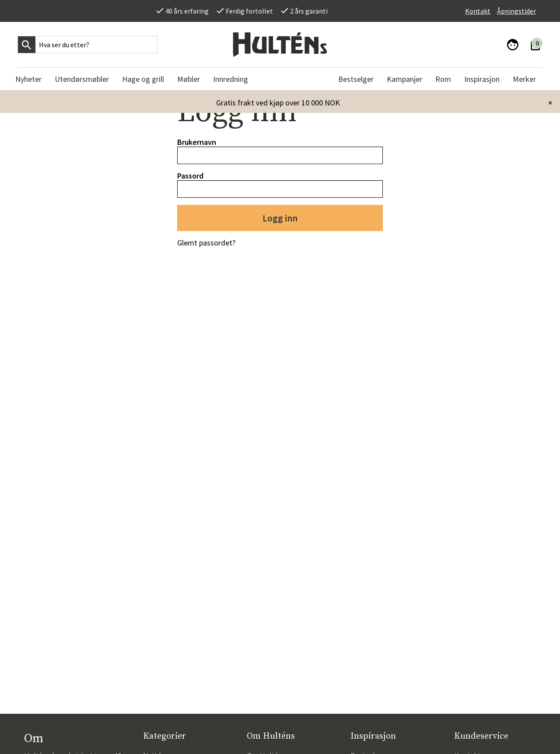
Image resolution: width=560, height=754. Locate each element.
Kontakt (478, 11)
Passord (190, 176)
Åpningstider (516, 11)
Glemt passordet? (206, 243)
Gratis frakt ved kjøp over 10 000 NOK (278, 103)
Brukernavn (197, 142)
